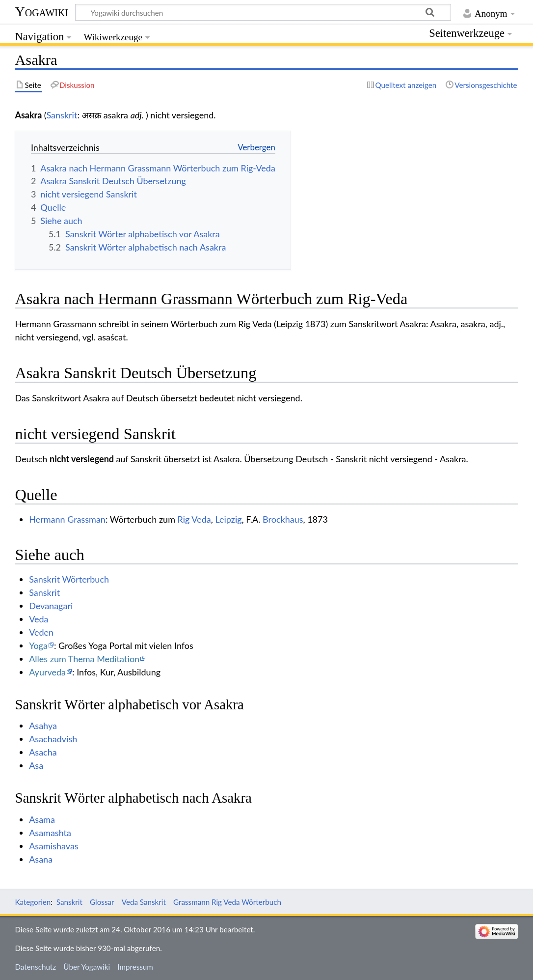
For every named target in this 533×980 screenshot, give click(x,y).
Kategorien (33, 902)
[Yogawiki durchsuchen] (263, 12)
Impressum (135, 967)
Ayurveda (47, 672)
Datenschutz (35, 967)
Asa (36, 765)
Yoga (38, 645)
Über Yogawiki (87, 967)
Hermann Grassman (67, 519)
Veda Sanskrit (144, 902)
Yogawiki (41, 12)
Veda (39, 619)
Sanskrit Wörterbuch (69, 579)
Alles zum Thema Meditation (84, 659)
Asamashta (50, 833)
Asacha (43, 752)
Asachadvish (53, 739)
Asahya (43, 726)
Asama (42, 819)
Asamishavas (53, 846)
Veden (41, 632)
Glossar (102, 902)
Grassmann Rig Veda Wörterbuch (227, 902)
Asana (41, 859)
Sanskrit (62, 115)
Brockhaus (283, 519)
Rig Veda (194, 519)
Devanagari (51, 606)
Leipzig (228, 519)
